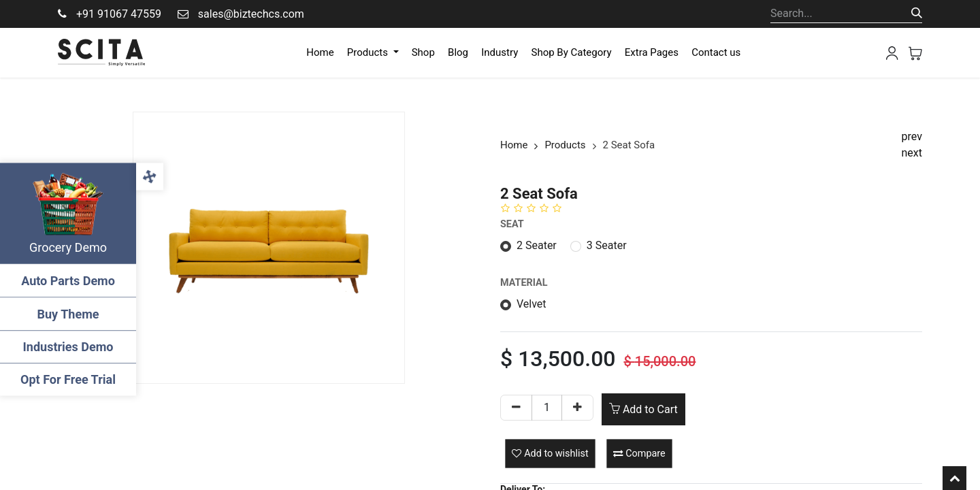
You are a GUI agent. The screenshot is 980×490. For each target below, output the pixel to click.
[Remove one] (516, 408)
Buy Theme (68, 314)
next (912, 153)
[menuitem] (320, 53)
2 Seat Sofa (629, 145)
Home (514, 145)
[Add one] (577, 408)
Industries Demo (68, 347)
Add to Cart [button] (643, 409)
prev (912, 136)
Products (565, 145)
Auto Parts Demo (68, 281)
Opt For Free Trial (68, 379)
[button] (550, 453)
